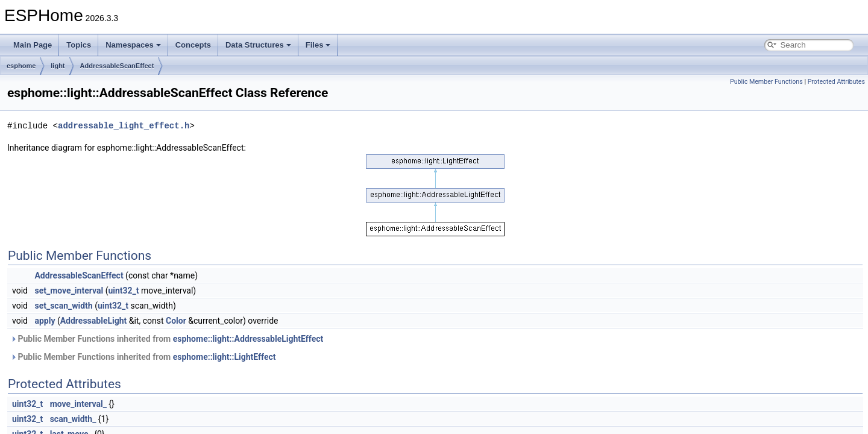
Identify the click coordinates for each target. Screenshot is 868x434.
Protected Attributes (836, 82)
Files (318, 45)
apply (45, 321)
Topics (79, 45)
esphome (21, 66)
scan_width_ (73, 419)
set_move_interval (69, 291)
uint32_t (123, 291)
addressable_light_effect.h (124, 126)
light (58, 66)
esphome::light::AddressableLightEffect (248, 339)
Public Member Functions (766, 82)
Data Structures (258, 45)
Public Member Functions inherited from (167, 339)
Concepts (193, 45)
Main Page (33, 45)
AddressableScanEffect (117, 66)
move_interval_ (78, 404)
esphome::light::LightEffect (225, 357)
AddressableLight (94, 321)
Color (176, 321)
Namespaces (133, 45)
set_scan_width (63, 306)
